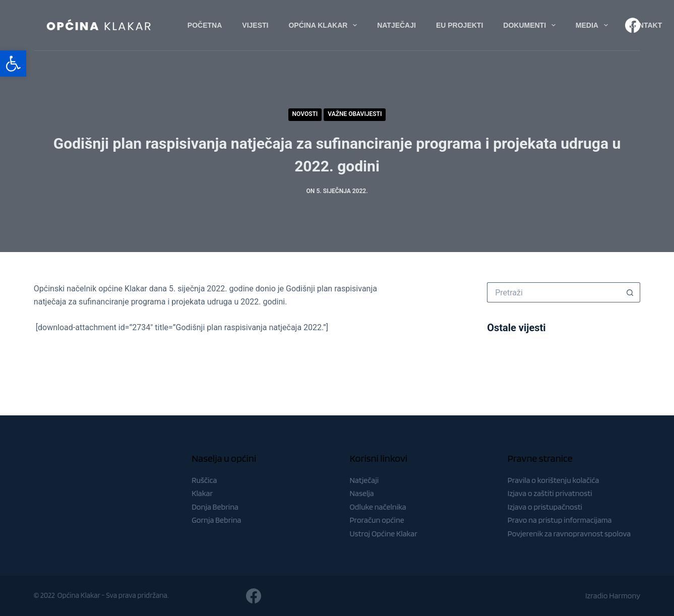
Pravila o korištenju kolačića (554, 480)
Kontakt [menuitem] (645, 25)
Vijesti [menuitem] (255, 25)
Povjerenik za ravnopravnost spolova (569, 534)
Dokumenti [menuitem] (531, 25)
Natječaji (364, 480)
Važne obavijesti (355, 114)
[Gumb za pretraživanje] (630, 292)
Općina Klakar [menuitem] (325, 25)
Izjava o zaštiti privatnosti (550, 493)
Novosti (305, 114)
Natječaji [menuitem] (396, 25)
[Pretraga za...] (554, 292)
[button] (13, 64)
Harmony (625, 596)
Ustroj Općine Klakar (383, 534)
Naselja (361, 493)
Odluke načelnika (378, 507)
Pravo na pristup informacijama (560, 520)
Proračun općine (377, 520)
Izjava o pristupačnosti (545, 507)
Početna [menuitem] (205, 25)
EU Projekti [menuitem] (459, 25)
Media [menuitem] (594, 25)
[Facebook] (633, 25)
